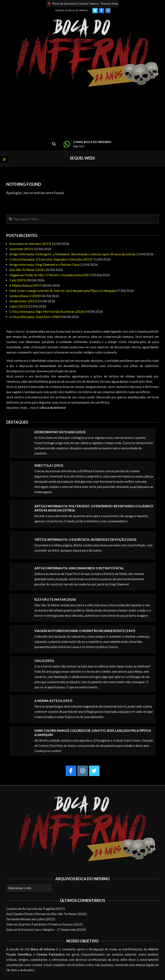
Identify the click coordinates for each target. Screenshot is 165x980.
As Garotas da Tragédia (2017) (44, 909)
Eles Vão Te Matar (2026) (27, 270)
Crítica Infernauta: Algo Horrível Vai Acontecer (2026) (47, 311)
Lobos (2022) (19, 306)
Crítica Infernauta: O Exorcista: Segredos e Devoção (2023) (51, 259)
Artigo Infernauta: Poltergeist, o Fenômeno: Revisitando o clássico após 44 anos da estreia (72, 254)
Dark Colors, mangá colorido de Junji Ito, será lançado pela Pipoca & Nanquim (62, 291)
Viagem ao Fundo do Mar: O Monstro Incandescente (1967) (50, 275)
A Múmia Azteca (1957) (26, 285)
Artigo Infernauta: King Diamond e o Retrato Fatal (44, 265)
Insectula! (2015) (21, 249)
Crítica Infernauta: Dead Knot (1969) (35, 317)
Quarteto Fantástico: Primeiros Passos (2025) (50, 924)
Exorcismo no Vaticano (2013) (30, 244)
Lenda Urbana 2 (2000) (25, 296)
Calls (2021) (18, 280)
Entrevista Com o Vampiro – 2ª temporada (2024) (52, 929)
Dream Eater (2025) (23, 301)
